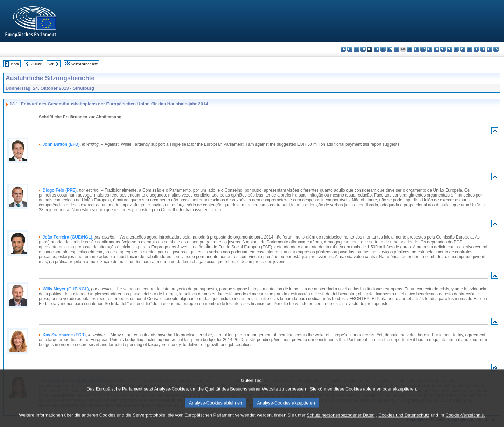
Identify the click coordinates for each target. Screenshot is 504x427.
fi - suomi (489, 49)
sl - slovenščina (483, 49)
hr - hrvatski (410, 49)
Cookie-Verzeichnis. (465, 422)
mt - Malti (443, 49)
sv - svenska (496, 49)
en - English (390, 49)
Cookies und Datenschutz (404, 422)
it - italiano (416, 49)
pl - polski (456, 49)
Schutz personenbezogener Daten (341, 422)
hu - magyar (436, 49)
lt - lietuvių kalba (430, 49)
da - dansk (363, 49)
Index (15, 64)
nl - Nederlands (450, 49)
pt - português (463, 49)
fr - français (396, 49)
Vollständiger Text (85, 64)
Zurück (37, 64)
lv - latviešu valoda (423, 49)
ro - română (470, 49)
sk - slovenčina (476, 49)
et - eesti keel (376, 49)
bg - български (343, 49)
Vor (51, 64)
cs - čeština (356, 49)
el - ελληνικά (383, 49)
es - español (350, 49)
